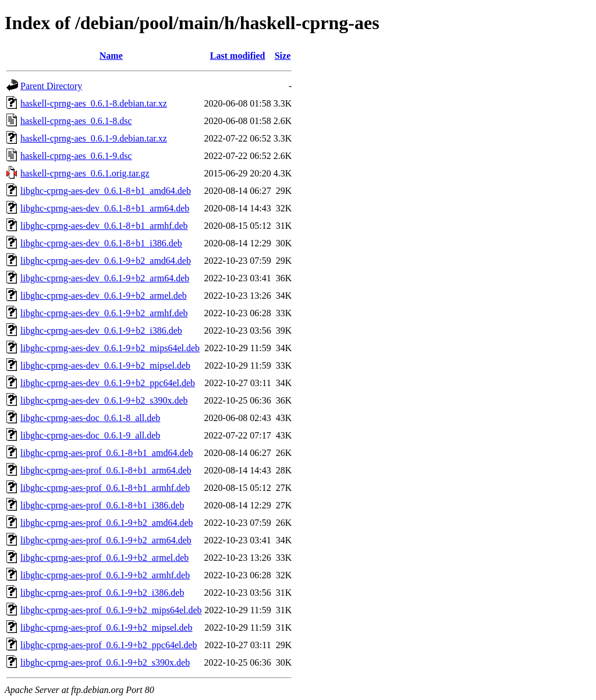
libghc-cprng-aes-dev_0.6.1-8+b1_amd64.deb (106, 191)
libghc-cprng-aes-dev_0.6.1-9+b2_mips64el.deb (110, 348)
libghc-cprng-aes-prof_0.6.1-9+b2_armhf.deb (105, 575)
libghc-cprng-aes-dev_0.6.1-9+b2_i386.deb (101, 330)
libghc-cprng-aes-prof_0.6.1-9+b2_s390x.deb (105, 662)
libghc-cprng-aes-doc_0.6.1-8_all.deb (90, 418)
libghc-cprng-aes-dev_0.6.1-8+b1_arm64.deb (105, 208)
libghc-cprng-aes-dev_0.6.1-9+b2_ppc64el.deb (108, 383)
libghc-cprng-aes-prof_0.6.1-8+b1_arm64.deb (106, 470)
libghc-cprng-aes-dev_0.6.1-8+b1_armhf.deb (104, 226)
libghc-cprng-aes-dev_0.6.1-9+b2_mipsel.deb (105, 365)
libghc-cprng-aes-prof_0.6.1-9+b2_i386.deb (102, 593)
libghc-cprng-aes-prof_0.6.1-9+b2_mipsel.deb (107, 627)
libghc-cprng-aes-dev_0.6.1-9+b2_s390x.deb (104, 400)
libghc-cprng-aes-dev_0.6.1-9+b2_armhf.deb (104, 313)
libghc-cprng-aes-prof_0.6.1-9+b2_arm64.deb (106, 540)
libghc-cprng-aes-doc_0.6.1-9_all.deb (90, 435)
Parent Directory (51, 86)
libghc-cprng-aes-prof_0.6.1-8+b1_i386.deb (102, 505)
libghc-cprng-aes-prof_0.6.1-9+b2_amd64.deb (107, 523)
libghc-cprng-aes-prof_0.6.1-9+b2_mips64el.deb (111, 610)
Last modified (238, 56)
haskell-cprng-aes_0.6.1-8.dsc (76, 121)
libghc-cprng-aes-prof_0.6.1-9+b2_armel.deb (104, 558)
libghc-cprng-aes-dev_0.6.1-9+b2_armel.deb (104, 296)
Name (111, 56)
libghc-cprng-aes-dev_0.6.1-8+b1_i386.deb (101, 243)
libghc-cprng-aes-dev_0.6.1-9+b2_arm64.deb (105, 278)
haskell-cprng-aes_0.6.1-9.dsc (76, 156)
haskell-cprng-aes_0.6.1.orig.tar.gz (85, 173)
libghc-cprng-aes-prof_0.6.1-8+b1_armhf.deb (105, 488)
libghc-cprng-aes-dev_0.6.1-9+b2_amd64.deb (106, 261)
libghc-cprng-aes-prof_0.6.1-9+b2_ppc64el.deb (109, 645)
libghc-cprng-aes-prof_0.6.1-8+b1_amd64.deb (107, 453)
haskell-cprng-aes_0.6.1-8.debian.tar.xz (94, 103)
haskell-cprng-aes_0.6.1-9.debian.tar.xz (94, 138)
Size (283, 56)
